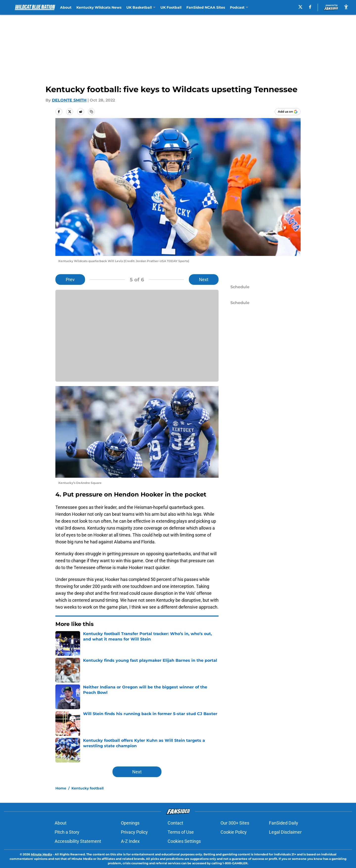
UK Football (171, 7)
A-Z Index (130, 841)
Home (61, 788)
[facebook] (310, 7)
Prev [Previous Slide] (70, 279)
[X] (300, 7)
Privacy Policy (134, 832)
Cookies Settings (184, 841)
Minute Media (41, 854)
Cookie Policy (234, 832)
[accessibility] (346, 7)
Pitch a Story (67, 832)
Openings (130, 823)
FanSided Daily (284, 823)
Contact (175, 823)
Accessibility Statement (78, 841)
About (66, 7)
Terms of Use (181, 832)
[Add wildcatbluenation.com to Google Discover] (288, 112)
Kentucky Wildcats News (99, 7)
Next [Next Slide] (204, 279)
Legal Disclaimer (285, 832)
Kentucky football (88, 788)
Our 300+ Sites (235, 823)
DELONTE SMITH (69, 100)
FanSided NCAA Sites (206, 7)
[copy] (91, 112)
